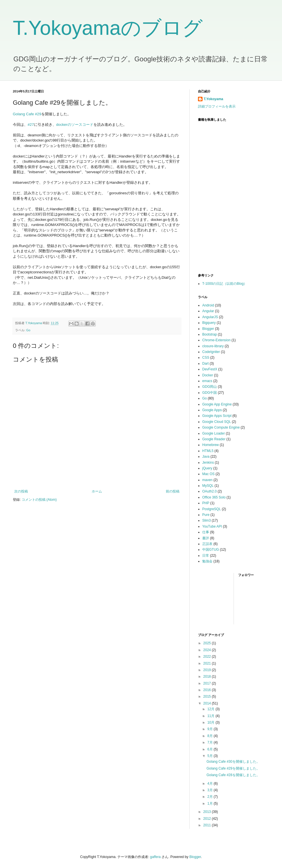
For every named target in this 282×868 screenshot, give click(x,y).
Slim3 (207, 520)
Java (206, 457)
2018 (208, 677)
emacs (207, 381)
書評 (206, 538)
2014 (208, 703)
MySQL (208, 486)
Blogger (208, 329)
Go (28, 330)
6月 (211, 749)
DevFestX (210, 369)
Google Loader (213, 433)
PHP (206, 503)
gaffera (155, 857)
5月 (211, 756)
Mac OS (208, 474)
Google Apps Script (217, 416)
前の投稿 (173, 491)
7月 (211, 742)
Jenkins (208, 463)
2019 (208, 670)
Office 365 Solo (214, 497)
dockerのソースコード (75, 125)
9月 (211, 729)
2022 (208, 657)
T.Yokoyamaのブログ (108, 28)
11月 (211, 716)
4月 (211, 784)
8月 (211, 736)
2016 (208, 690)
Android (208, 305)
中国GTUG (211, 550)
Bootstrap (210, 334)
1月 (211, 804)
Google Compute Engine (221, 427)
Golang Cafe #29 (27, 114)
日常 (206, 556)
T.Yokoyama (213, 99)
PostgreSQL (211, 509)
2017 (208, 683)
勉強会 (207, 561)
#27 (31, 125)
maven (207, 480)
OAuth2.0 (210, 491)
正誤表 (207, 544)
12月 (211, 709)
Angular (208, 311)
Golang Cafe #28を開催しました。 (233, 775)
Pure (206, 515)
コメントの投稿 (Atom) (39, 500)
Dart (206, 364)
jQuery (207, 468)
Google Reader (214, 439)
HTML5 (208, 451)
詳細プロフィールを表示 (217, 106)
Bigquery (209, 323)
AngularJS (210, 317)
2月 (211, 797)
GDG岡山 (210, 387)
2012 (208, 819)
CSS (206, 358)
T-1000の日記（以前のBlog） (225, 284)
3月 (211, 790)
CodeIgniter (211, 352)
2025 (208, 643)
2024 (208, 650)
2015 (208, 697)
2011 (208, 825)
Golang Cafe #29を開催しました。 (233, 768)
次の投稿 (21, 491)
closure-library (213, 346)
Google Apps (212, 410)
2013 (208, 812)
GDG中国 (210, 393)
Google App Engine (217, 404)
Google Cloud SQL (217, 422)
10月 (211, 722)
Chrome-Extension (216, 340)
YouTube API (212, 526)
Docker (208, 375)
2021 (208, 663)
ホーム (97, 491)
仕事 (206, 532)
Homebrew (211, 445)
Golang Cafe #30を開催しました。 (233, 762)
